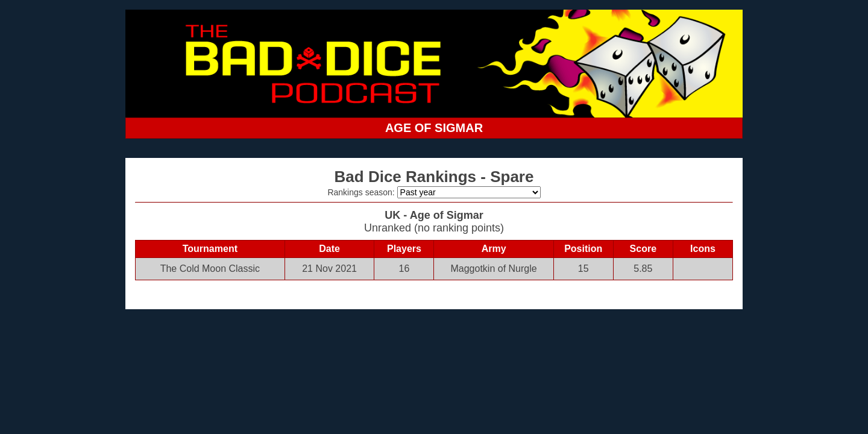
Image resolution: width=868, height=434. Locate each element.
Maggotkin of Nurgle (493, 269)
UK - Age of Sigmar (434, 215)
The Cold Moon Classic (210, 269)
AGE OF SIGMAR (434, 128)
